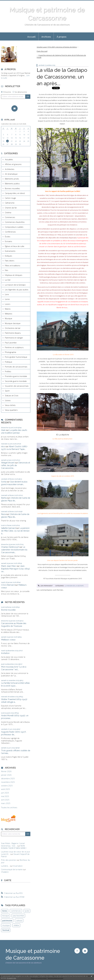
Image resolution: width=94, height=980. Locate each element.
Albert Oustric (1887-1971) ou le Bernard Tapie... (14, 448)
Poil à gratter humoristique (16, 357)
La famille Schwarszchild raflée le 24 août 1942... (15, 684)
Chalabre (5, 872)
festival (6, 930)
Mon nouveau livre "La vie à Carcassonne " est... (14, 668)
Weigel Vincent (8, 463)
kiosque (6, 916)
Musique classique (13, 323)
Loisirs (8, 304)
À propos (62, 37)
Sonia (4, 482)
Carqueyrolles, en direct (15, 193)
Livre (7, 294)
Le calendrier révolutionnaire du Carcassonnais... (14, 550)
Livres (7, 299)
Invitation (5, 653)
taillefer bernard (8, 528)
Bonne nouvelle (8, 610)
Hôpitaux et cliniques (14, 275)
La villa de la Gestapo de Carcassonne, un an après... (62, 77)
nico (3, 446)
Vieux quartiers (11, 410)
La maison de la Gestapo (15, 285)
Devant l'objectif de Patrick (15, 855)
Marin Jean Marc (9, 566)
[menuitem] (31, 36)
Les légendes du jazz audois (17, 290)
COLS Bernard (8, 585)
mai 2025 (5, 796)
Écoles (8, 237)
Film (6, 270)
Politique (9, 362)
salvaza (19, 920)
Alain (3, 430)
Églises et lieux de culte (15, 246)
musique (6, 925)
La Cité (8, 280)
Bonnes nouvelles (12, 188)
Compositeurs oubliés (14, 227)
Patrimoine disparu (13, 333)
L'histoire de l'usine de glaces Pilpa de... (16, 499)
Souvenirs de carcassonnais (17, 386)
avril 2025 (5, 800)
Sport (7, 391)
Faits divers (10, 261)
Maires (8, 309)
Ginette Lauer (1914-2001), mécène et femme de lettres (57, 47)
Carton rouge (10, 198)
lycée (27, 911)
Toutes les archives (9, 807)
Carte (8, 880)
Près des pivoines (9, 860)
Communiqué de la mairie (12, 869)
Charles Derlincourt (10, 547)
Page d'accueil (42, 51)
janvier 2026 (6, 775)
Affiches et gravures (13, 164)
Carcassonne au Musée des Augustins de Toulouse (14, 625)
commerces (16, 911)
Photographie (11, 352)
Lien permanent (45, 586)
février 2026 (6, 771)
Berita (4, 498)
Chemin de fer (11, 208)
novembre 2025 (8, 782)
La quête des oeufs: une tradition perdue (14, 431)
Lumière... (5, 866)
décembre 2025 (8, 779)
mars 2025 (6, 803)
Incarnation (18, 866)
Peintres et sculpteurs (14, 347)
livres (5, 911)
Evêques (9, 256)
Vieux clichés (10, 405)
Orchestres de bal (13, 328)
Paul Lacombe (11, 343)
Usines (8, 400)
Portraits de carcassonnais (16, 367)
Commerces (10, 217)
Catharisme (10, 203)
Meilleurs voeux (8, 640)
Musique (9, 318)
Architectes (10, 169)
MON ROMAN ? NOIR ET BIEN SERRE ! (14, 847)
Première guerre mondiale (16, 376)
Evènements (10, 251)
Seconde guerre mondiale (16, 381)
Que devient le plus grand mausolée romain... (14, 483)
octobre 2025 (7, 786)
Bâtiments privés (12, 179)
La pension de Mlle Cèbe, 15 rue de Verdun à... (15, 531)
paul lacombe (18, 916)
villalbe (16, 925)
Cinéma (8, 212)
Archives (46, 37)
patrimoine (7, 920)
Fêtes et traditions (13, 265)
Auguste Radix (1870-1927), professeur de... (14, 733)
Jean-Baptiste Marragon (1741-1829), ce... (16, 569)
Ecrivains (9, 241)
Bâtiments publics (12, 184)
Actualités (9, 159)
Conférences (10, 232)
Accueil (31, 37)
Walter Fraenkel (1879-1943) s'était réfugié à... (14, 701)
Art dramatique (11, 174)
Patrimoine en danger (14, 338)
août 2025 (5, 789)
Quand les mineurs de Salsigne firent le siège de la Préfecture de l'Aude (61, 56)
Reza (3, 514)
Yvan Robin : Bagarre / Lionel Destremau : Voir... (13, 844)
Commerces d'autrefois (15, 222)
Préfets (8, 371)
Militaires (9, 314)
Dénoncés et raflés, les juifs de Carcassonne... (16, 465)
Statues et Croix (12, 395)
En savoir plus (12, 978)
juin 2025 (5, 793)
